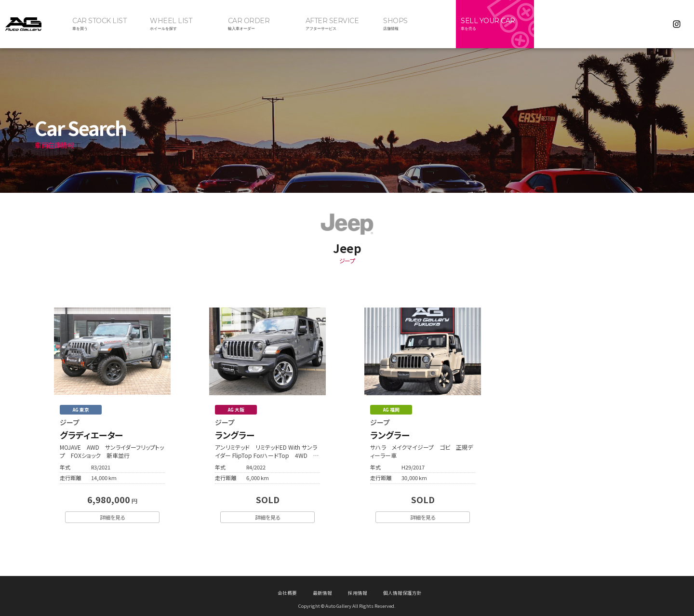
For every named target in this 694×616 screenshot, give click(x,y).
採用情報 (358, 586)
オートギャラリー (34, 24)
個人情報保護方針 (402, 586)
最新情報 (322, 586)
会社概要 (287, 586)
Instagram (677, 24)
